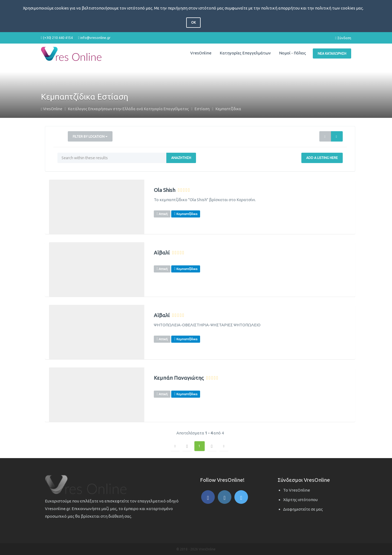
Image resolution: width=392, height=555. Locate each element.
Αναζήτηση (181, 158)
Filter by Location (90, 137)
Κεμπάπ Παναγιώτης (179, 378)
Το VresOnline (297, 490)
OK (193, 22)
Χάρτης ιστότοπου (300, 500)
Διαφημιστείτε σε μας (303, 509)
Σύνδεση (343, 38)
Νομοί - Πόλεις (293, 53)
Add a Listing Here (322, 158)
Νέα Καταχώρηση (332, 53)
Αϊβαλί (162, 253)
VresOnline (201, 53)
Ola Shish (165, 190)
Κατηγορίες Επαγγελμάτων (245, 53)
